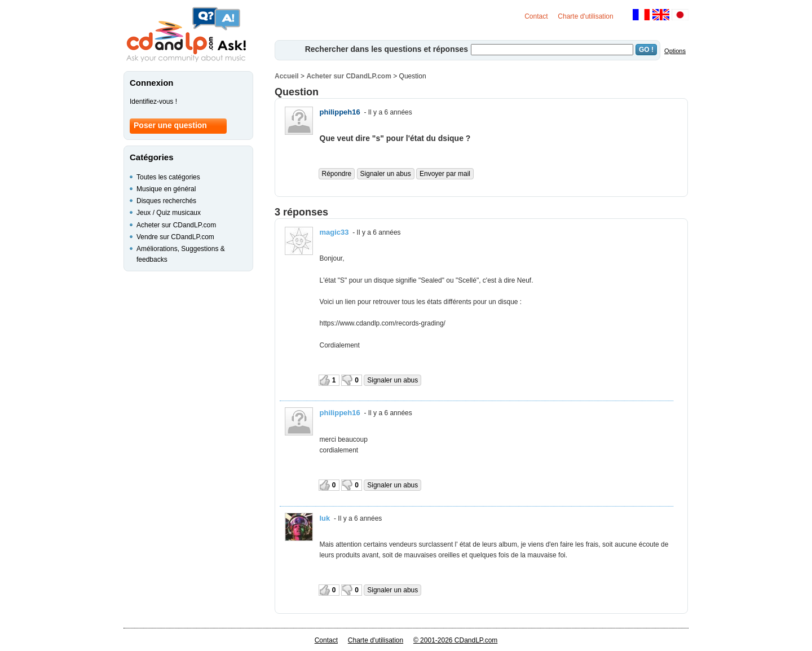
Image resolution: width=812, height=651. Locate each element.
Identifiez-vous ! (153, 102)
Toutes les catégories (168, 177)
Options (675, 51)
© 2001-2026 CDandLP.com (455, 640)
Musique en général (166, 189)
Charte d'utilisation (585, 16)
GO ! (646, 50)
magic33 (334, 232)
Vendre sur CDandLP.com (175, 237)
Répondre (337, 174)
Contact (536, 16)
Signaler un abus (386, 174)
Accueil (287, 76)
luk (325, 518)
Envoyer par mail (445, 174)
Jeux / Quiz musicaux (169, 213)
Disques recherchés (166, 201)
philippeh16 (340, 112)
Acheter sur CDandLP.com (349, 76)
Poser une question (170, 125)
